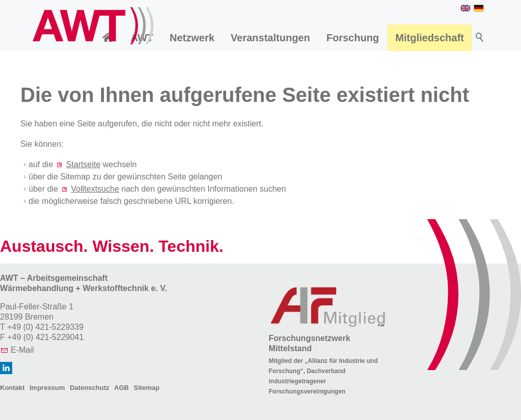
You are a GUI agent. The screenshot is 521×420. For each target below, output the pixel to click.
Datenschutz (89, 388)
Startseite (83, 164)
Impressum (47, 388)
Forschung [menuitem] (353, 38)
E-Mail (22, 350)
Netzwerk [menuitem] (192, 38)
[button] (6, 368)
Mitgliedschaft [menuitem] (430, 38)
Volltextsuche (95, 189)
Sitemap (147, 388)
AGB (122, 388)
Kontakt (12, 388)
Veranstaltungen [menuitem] (271, 38)
